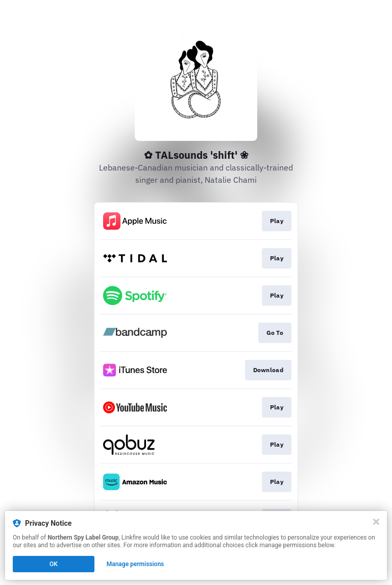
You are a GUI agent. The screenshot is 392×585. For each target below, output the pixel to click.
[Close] (376, 522)
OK (54, 564)
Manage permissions (136, 564)
